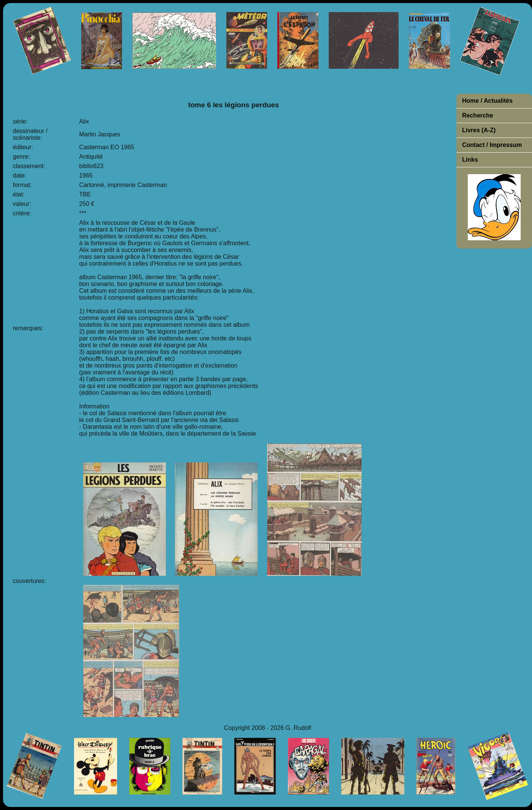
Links (470, 160)
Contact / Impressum (492, 145)
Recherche (478, 115)
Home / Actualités (487, 101)
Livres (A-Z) (479, 130)
